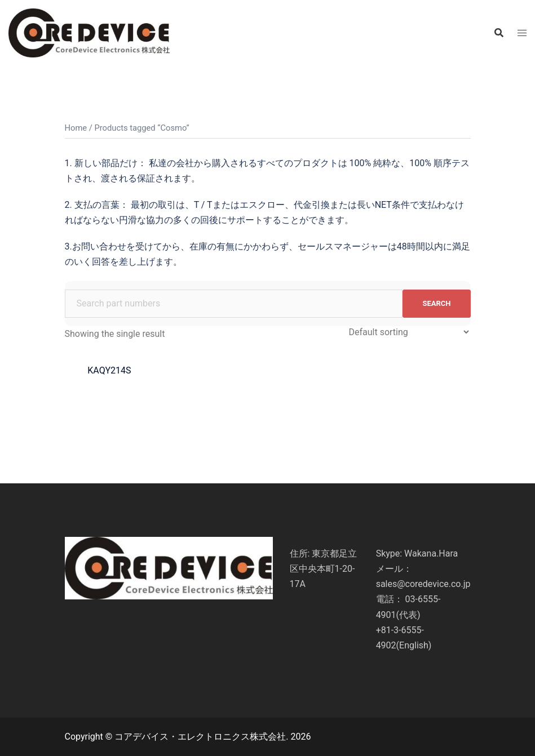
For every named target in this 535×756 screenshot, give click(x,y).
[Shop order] (409, 332)
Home (76, 128)
